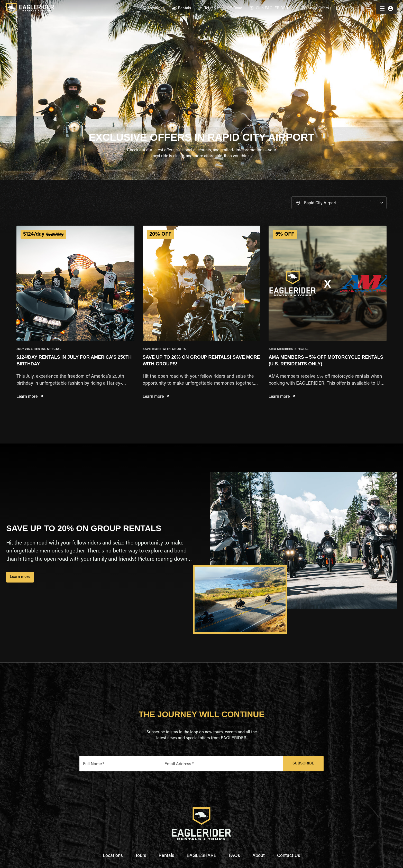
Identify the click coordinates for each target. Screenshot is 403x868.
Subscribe (303, 764)
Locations (113, 856)
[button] (339, 203)
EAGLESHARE (201, 856)
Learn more (30, 397)
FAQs (234, 856)
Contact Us (289, 856)
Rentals (166, 856)
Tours (141, 856)
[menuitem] (153, 8)
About (259, 856)
